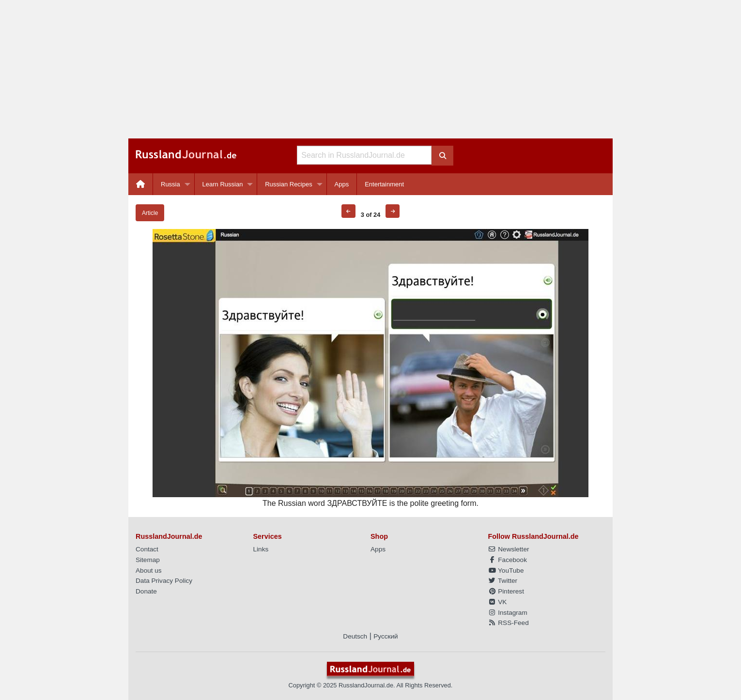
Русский (386, 636)
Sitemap (148, 560)
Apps (342, 184)
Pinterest (506, 591)
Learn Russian (223, 184)
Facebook (508, 560)
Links (261, 549)
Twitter (503, 581)
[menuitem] (141, 184)
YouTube (506, 571)
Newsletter (509, 549)
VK (498, 602)
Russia (170, 184)
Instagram (508, 613)
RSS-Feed (509, 623)
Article (150, 213)
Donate (146, 591)
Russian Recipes (289, 184)
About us (149, 571)
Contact (147, 549)
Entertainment (384, 184)
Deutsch (355, 636)
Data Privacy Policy (164, 581)
